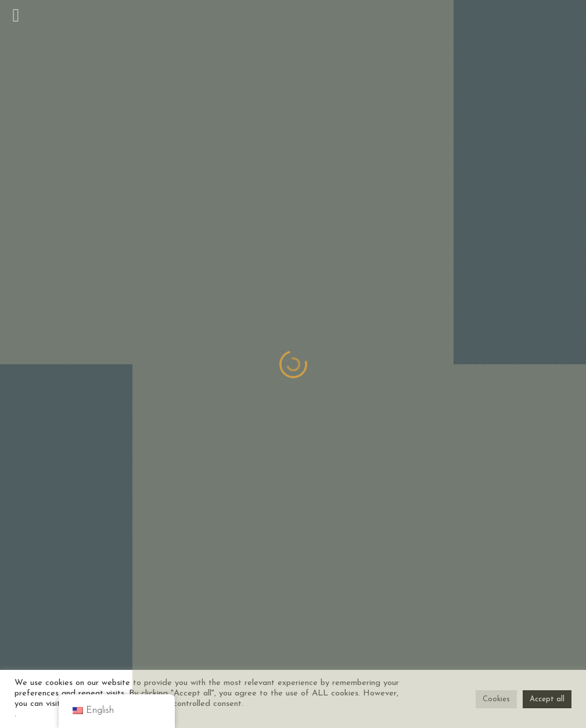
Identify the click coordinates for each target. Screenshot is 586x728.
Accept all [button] (547, 699)
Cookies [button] (496, 699)
